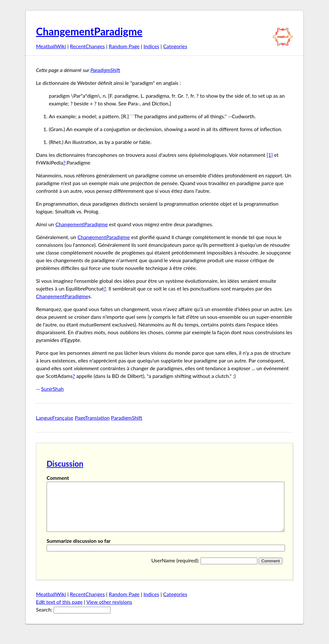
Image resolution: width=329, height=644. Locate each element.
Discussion (65, 464)
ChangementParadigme (89, 31)
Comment (58, 478)
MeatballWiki (51, 46)
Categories (175, 46)
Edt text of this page (59, 611)
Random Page (124, 46)
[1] (270, 155)
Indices (151, 46)
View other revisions (109, 611)
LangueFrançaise (55, 418)
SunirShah (52, 389)
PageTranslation (92, 418)
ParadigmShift (105, 70)
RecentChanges (88, 46)
